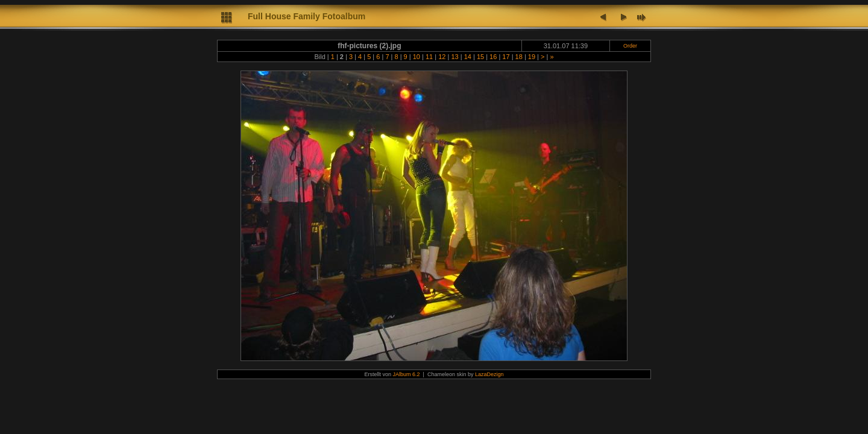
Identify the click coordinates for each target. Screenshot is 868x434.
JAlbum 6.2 (407, 374)
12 (442, 57)
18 (519, 57)
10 (417, 57)
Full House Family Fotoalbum (307, 16)
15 (480, 57)
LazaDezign (489, 374)
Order (630, 46)
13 (454, 57)
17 (506, 57)
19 (532, 57)
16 (493, 57)
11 (429, 57)
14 (468, 57)
